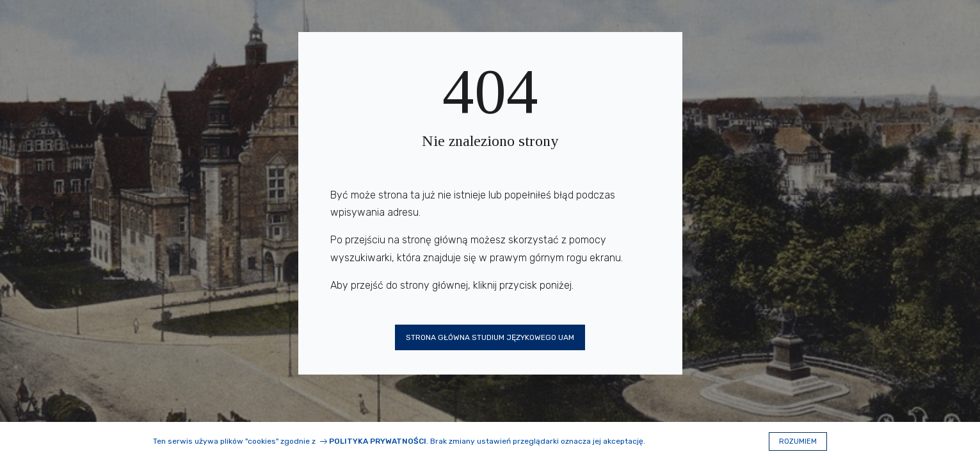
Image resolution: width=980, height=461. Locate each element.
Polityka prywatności (378, 441)
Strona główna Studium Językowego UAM (490, 337)
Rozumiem (798, 441)
